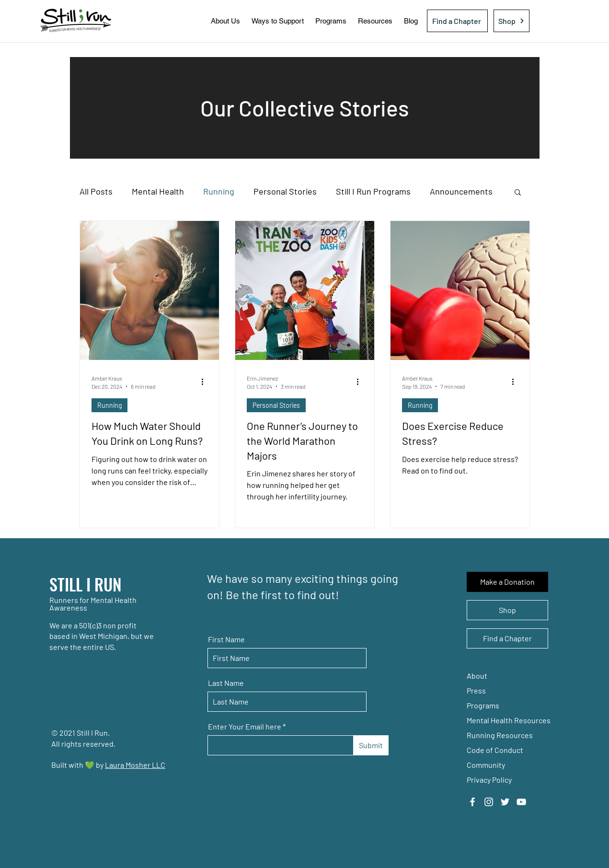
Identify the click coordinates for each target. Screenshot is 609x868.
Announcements (461, 191)
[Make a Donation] (507, 582)
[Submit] (371, 745)
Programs (483, 705)
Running (219, 191)
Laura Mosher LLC (135, 765)
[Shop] (511, 21)
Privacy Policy (489, 780)
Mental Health (158, 191)
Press (476, 690)
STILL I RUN (86, 584)
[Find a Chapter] (457, 21)
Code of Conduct (495, 750)
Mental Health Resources (509, 720)
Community (486, 765)
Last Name (226, 683)
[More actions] (206, 382)
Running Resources (500, 735)
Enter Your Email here (245, 727)
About (477, 676)
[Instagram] (489, 802)
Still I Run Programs (373, 191)
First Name (226, 639)
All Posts (96, 191)
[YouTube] (521, 802)
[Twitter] (505, 802)
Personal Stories (285, 191)
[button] (225, 21)
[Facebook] (472, 802)
